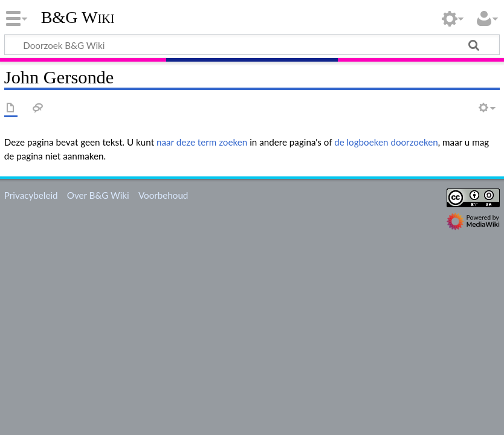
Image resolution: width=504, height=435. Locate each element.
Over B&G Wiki (98, 195)
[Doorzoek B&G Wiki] (252, 45)
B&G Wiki (78, 18)
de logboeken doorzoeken (386, 142)
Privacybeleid (31, 195)
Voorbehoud (163, 195)
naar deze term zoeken (202, 142)
